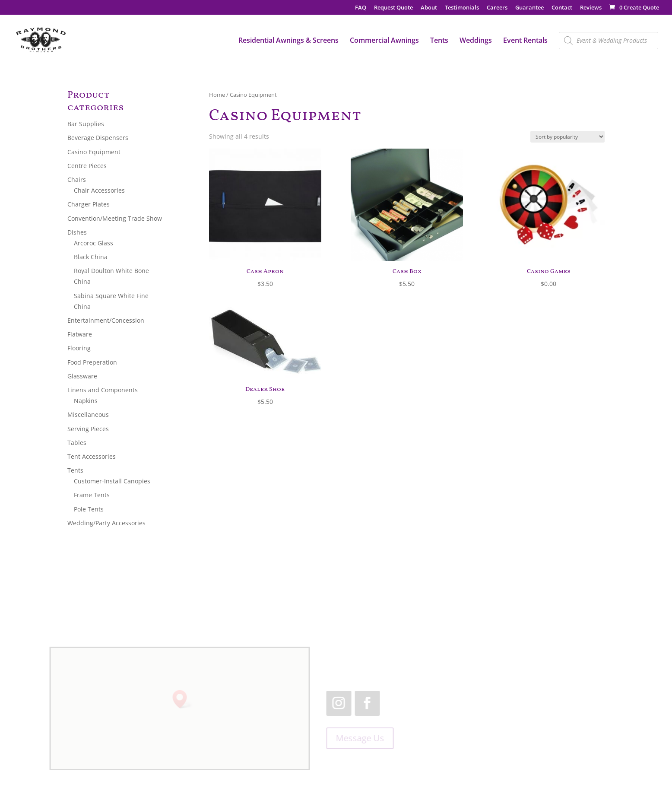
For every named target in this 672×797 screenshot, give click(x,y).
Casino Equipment (94, 152)
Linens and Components (103, 390)
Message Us (357, 738)
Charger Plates (89, 204)
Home (217, 95)
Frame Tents (92, 495)
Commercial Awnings (384, 41)
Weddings (476, 41)
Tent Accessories (92, 456)
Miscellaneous (88, 414)
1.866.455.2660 (529, 663)
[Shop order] (567, 137)
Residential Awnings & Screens (288, 41)
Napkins (86, 401)
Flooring (79, 348)
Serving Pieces (88, 429)
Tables (77, 443)
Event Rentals (525, 41)
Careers (497, 8)
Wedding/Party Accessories (106, 523)
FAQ (361, 8)
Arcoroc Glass (94, 243)
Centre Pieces (87, 166)
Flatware (80, 334)
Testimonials (462, 8)
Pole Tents (89, 509)
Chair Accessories (99, 190)
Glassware (82, 376)
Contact (562, 8)
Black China (91, 257)
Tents (439, 41)
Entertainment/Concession (106, 320)
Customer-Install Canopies (112, 481)
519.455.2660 (504, 652)
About (429, 8)
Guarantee (529, 8)
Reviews (591, 8)
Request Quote (393, 8)
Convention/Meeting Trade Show (115, 218)
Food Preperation (92, 362)
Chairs (77, 179)
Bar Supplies (86, 124)
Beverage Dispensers (98, 138)
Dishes (77, 232)
